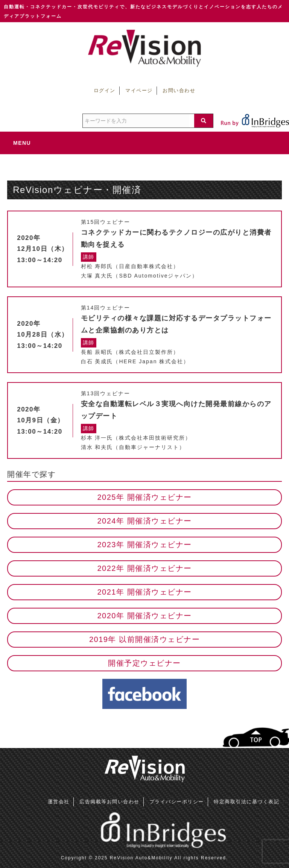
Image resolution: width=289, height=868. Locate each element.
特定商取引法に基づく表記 (246, 802)
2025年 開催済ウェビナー (144, 497)
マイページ (139, 91)
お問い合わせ (179, 91)
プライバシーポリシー (177, 802)
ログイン (105, 91)
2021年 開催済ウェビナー (144, 592)
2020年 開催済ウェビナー (144, 616)
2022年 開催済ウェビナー (144, 568)
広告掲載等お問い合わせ (110, 802)
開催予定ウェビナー (144, 663)
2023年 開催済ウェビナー (144, 545)
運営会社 (59, 802)
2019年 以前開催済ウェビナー (144, 639)
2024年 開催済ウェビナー (144, 521)
